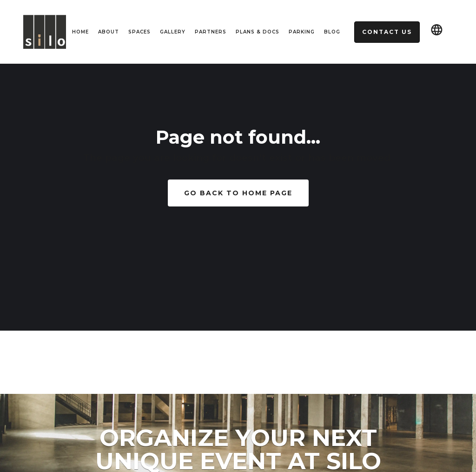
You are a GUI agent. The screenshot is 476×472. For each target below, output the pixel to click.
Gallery (173, 32)
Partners (211, 32)
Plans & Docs (258, 32)
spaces (139, 32)
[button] (437, 32)
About (109, 32)
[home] (45, 32)
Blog (332, 32)
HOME (80, 32)
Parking (302, 32)
